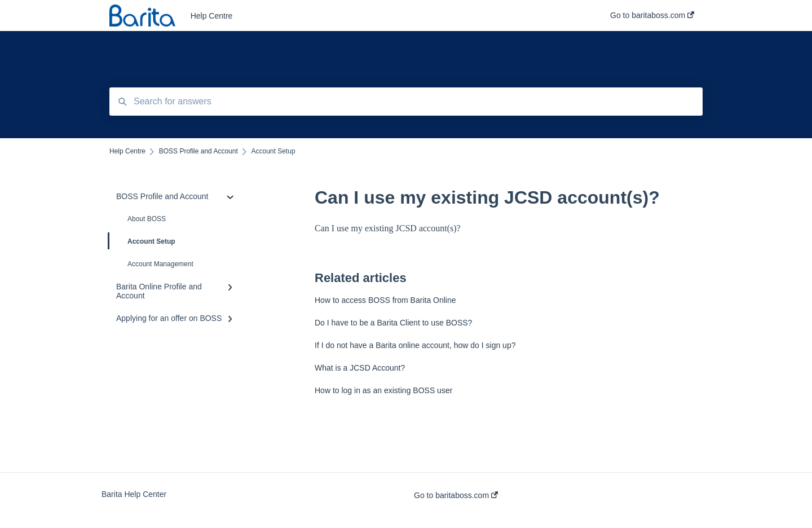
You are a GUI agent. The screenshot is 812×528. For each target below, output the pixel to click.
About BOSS (147, 219)
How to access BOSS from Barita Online (385, 300)
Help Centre (212, 16)
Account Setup (142, 241)
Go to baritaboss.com (456, 495)
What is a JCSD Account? (360, 368)
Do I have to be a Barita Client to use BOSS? (393, 323)
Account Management (160, 264)
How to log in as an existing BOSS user (383, 390)
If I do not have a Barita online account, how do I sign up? (415, 345)
